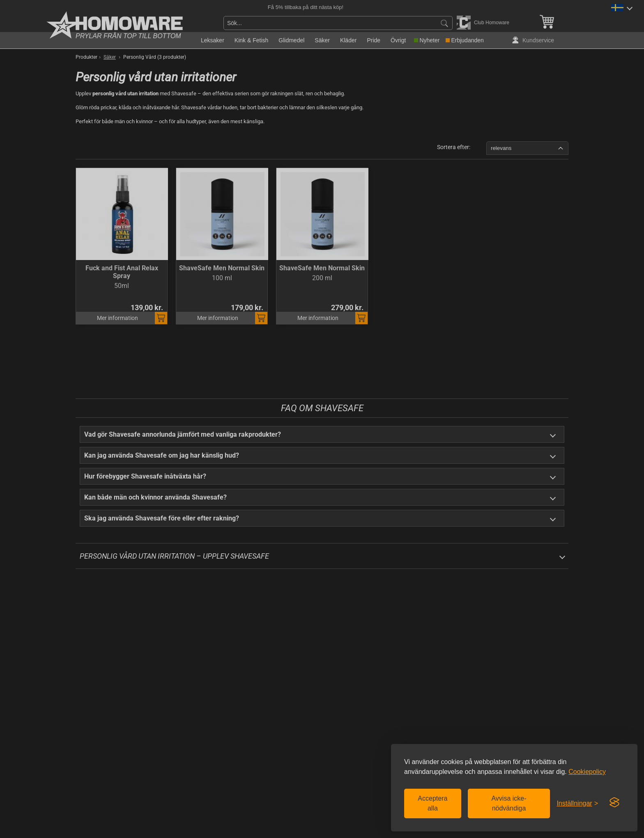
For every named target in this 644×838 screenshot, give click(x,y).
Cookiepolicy (587, 772)
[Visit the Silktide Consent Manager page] (614, 803)
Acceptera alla (432, 803)
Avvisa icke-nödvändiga (509, 803)
